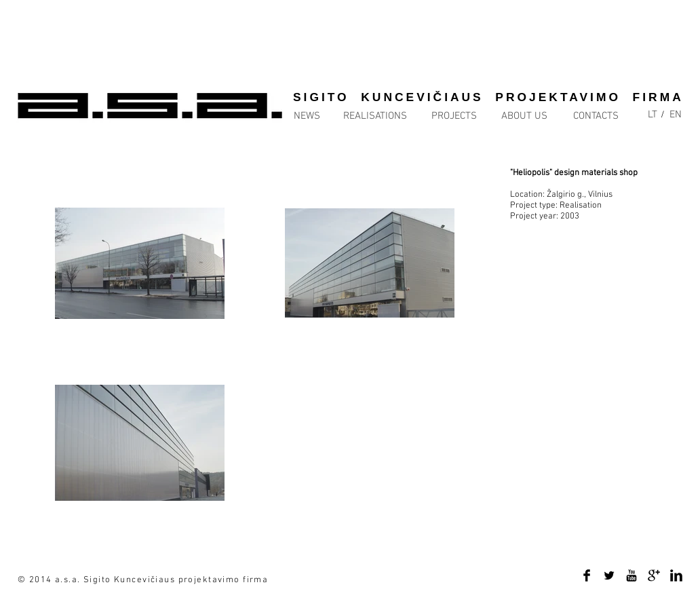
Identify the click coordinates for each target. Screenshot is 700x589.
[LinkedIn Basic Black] (676, 575)
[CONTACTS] (596, 116)
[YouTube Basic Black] (631, 575)
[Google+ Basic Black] (654, 575)
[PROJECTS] (454, 116)
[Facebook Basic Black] (587, 575)
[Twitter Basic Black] (609, 575)
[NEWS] (321, 116)
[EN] (676, 115)
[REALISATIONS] (375, 116)
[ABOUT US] (524, 116)
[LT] (653, 115)
